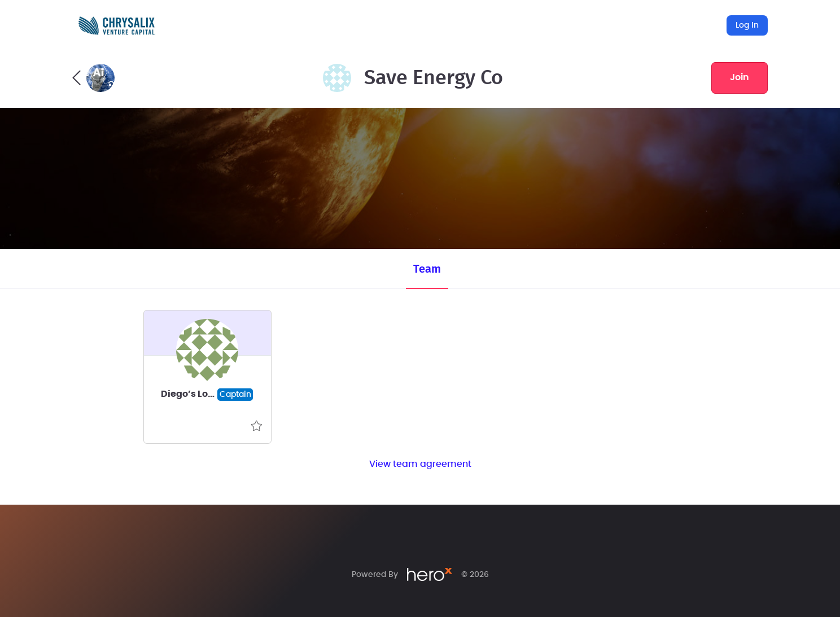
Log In (747, 25)
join (740, 77)
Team (427, 269)
